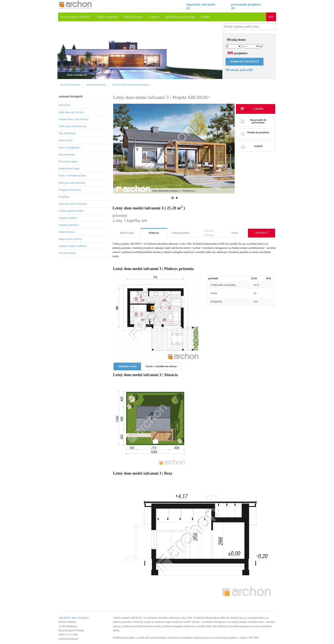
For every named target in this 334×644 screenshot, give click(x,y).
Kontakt (205, 17)
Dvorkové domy (67, 253)
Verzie (235, 233)
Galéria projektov (181, 233)
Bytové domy (66, 140)
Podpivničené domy (69, 168)
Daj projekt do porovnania (253, 121)
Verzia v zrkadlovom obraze (161, 366)
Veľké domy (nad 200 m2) (72, 126)
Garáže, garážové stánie (71, 211)
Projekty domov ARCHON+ (76, 17)
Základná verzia (127, 366)
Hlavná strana (71, 85)
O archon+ (154, 17)
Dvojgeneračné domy (70, 190)
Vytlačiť (252, 146)
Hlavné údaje (127, 233)
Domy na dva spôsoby (70, 239)
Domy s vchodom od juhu (72, 175)
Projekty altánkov (68, 218)
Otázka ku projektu (255, 134)
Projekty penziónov (69, 225)
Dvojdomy (64, 197)
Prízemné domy (96, 85)
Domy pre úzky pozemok (72, 183)
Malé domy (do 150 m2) (71, 112)
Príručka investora (133, 17)
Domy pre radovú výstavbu (73, 204)
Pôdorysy (154, 233)
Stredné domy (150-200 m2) (73, 119)
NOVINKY (65, 105)
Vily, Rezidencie (67, 133)
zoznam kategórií (71, 96)
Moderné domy (67, 232)
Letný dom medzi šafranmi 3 (131, 85)
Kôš (271, 17)
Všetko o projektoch (107, 17)
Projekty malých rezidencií (73, 246)
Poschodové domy (68, 161)
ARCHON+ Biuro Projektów (74, 618)
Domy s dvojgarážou (69, 147)
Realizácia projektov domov (180, 17)
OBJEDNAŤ (261, 233)
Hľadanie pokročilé (239, 70)
